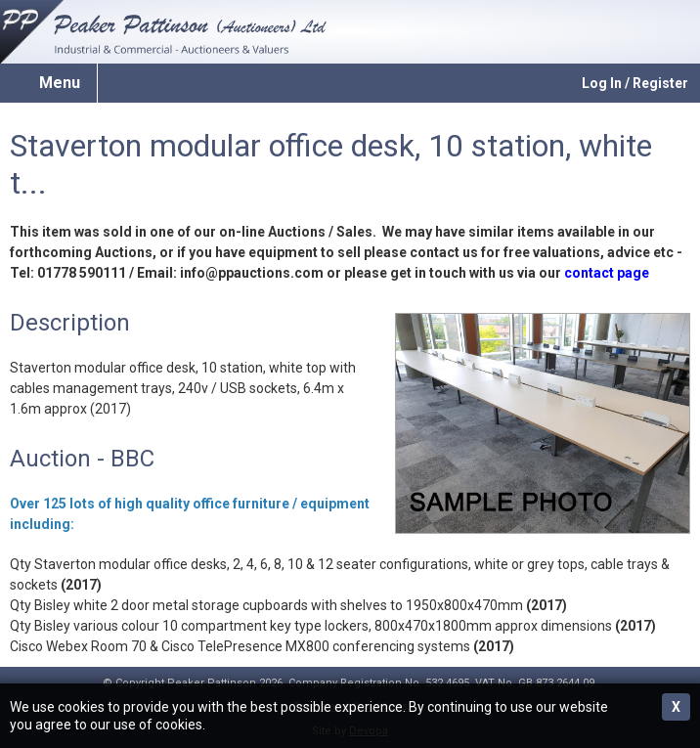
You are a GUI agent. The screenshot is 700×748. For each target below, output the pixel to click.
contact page (607, 273)
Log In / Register (635, 83)
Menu (60, 83)
